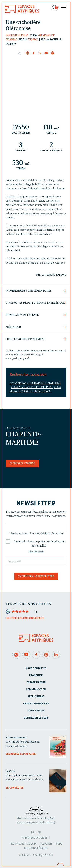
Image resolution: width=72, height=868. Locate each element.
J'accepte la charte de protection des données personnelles (39, 544)
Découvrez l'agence (22, 464)
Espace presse (36, 683)
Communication (36, 690)
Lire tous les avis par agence (25, 618)
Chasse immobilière (36, 704)
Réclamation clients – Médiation (31, 844)
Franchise (36, 675)
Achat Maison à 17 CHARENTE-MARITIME (35, 383)
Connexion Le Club (36, 718)
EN (39, 833)
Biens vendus (36, 711)
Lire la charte (36, 551)
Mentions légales (36, 848)
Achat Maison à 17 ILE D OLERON (32, 387)
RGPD (59, 844)
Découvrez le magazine (21, 754)
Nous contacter (36, 668)
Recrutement (36, 697)
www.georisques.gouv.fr (18, 358)
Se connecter (15, 788)
